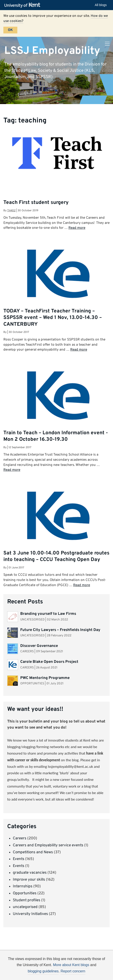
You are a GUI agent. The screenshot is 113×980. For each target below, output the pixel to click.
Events (19, 859)
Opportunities (25, 893)
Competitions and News (33, 852)
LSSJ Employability (52, 51)
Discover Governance (39, 646)
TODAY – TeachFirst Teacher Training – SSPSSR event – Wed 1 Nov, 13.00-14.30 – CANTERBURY (53, 318)
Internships (23, 886)
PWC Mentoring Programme (45, 678)
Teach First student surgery (36, 203)
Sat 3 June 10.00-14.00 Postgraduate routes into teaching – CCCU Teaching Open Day (56, 557)
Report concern (73, 971)
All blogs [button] (101, 5)
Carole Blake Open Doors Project (49, 662)
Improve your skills (29, 880)
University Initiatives (30, 914)
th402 (11, 211)
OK (10, 30)
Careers (20, 838)
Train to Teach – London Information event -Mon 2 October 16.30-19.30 (56, 436)
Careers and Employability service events (48, 845)
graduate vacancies (30, 873)
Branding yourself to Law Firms (48, 614)
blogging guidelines (43, 971)
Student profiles (27, 900)
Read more (77, 228)
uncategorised (25, 907)
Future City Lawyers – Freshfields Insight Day (60, 630)
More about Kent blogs (71, 965)
